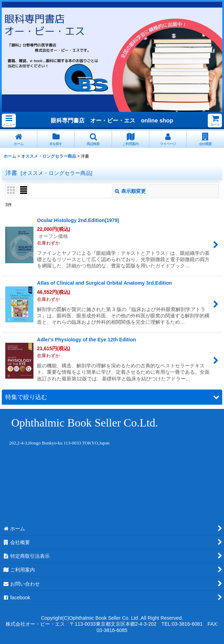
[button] (9, 121)
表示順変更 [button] (130, 191)
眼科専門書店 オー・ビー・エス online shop (112, 120)
